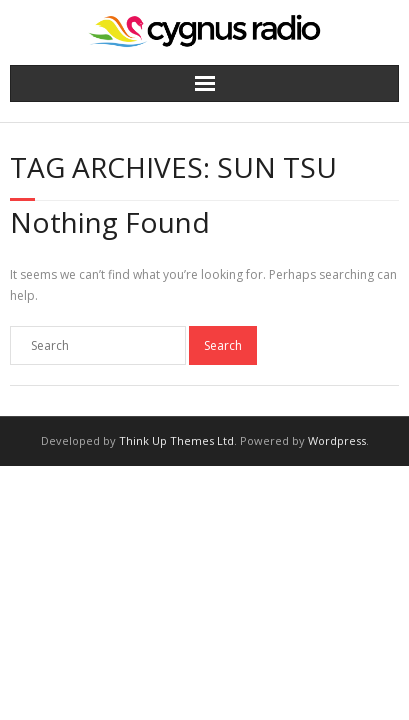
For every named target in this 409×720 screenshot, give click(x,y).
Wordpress (337, 440)
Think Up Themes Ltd (176, 440)
